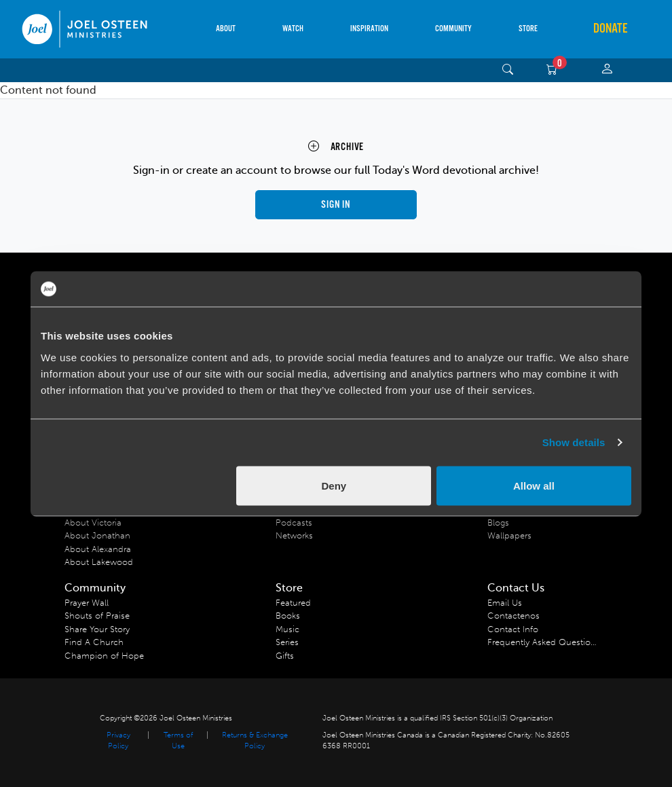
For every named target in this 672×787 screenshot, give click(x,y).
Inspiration (369, 29)
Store (528, 29)
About (226, 29)
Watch (293, 29)
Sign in (336, 205)
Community (453, 29)
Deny (334, 485)
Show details (574, 442)
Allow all (534, 485)
